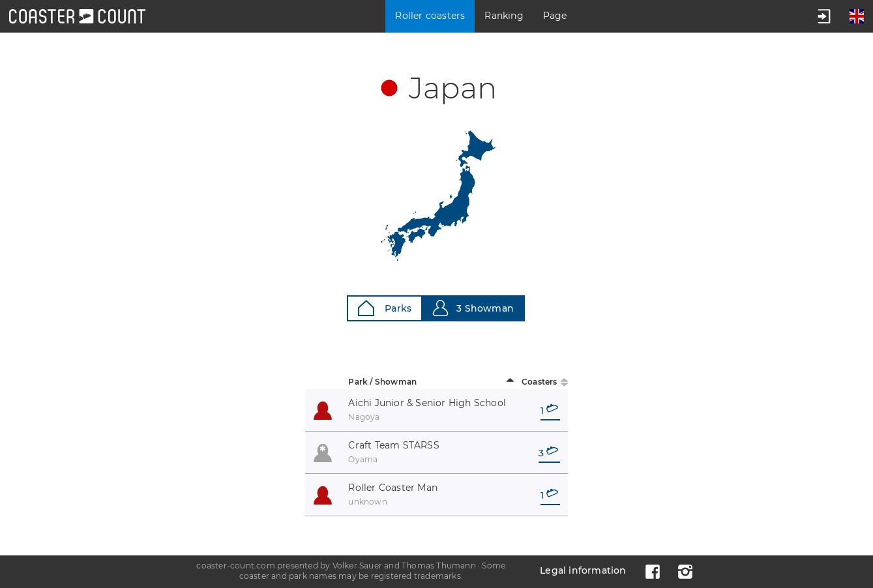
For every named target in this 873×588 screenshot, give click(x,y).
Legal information (583, 570)
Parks (385, 308)
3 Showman (473, 308)
